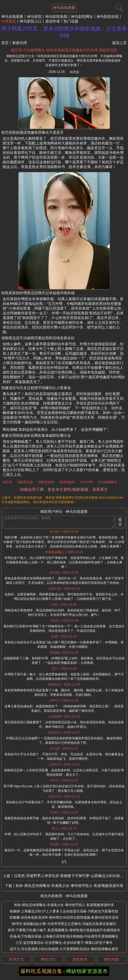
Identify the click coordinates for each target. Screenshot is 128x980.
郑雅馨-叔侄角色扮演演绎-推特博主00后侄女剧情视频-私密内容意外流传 (64, 917)
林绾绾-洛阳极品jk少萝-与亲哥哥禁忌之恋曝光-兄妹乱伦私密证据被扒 (64, 924)
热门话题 (71, 21)
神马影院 (34, 17)
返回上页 (119, 43)
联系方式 (16, 959)
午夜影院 (9, 21)
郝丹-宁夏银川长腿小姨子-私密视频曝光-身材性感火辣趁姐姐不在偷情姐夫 (64, 930)
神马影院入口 (31, 21)
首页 (5, 43)
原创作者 (53, 21)
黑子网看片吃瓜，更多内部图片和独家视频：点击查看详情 (64, 32)
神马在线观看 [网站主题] (64, 8)
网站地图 (112, 959)
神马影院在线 (108, 17)
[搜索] (119, 7)
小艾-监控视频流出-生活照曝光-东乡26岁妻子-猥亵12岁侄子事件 (64, 943)
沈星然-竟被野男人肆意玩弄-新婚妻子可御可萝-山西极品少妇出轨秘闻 (70, 876)
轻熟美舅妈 (46, 482)
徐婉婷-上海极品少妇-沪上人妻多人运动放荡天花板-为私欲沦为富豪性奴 (64, 911)
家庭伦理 (20, 43)
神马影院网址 (82, 17)
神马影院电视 (56, 17)
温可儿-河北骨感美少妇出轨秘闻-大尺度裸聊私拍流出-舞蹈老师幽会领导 (64, 949)
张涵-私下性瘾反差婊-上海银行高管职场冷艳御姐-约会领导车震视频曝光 (64, 936)
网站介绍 (48, 959)
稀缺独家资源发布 (87, 971)
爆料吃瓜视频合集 (41, 971)
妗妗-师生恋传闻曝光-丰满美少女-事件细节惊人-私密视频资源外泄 (69, 886)
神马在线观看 (12, 17)
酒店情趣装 (67, 482)
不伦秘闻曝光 (107, 482)
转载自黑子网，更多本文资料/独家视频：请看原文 (64, 489)
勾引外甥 (86, 482)
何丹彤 (75, 72)
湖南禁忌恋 (25, 482)
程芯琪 (7, 482)
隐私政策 (80, 959)
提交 (120, 522)
